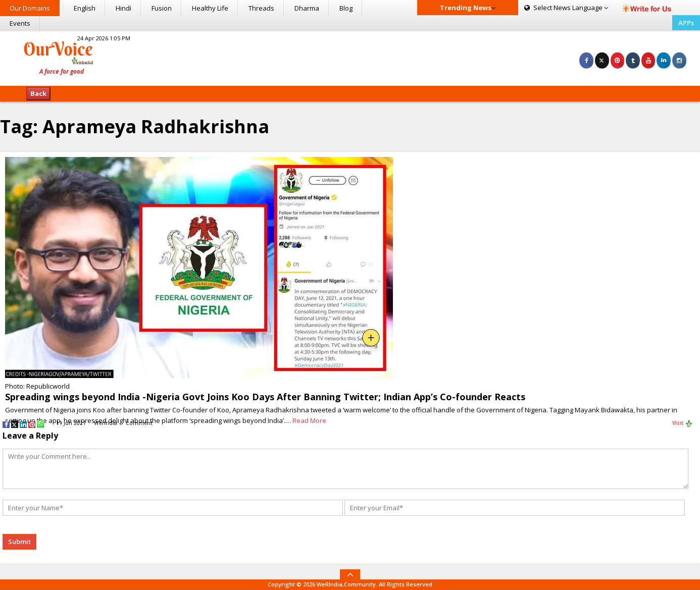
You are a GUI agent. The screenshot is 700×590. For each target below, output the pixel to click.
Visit (683, 423)
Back (38, 93)
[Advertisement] (350, 57)
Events (20, 23)
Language (566, 8)
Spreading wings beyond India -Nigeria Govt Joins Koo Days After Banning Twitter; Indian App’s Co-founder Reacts (265, 397)
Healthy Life (210, 8)
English (85, 8)
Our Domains (30, 8)
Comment (139, 423)
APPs (686, 23)
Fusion (162, 8)
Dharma (307, 8)
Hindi (123, 8)
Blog (346, 8)
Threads (261, 8)
